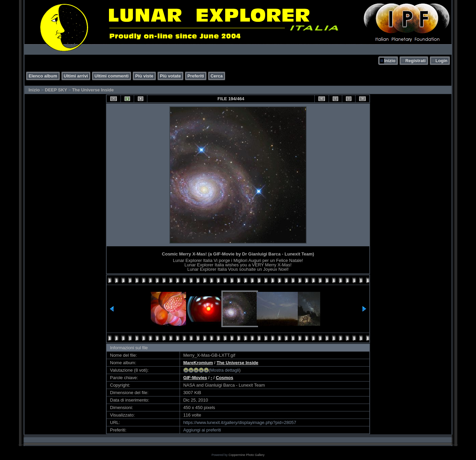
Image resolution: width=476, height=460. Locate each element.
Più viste (144, 76)
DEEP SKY (56, 90)
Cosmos (225, 378)
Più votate (170, 76)
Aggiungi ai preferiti (202, 430)
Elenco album (43, 76)
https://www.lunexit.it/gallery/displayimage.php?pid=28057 (240, 422)
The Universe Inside (93, 90)
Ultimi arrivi (76, 76)
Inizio (390, 61)
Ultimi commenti (112, 76)
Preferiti (196, 76)
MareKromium (198, 363)
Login (442, 61)
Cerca (217, 76)
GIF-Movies (195, 378)
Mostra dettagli (225, 370)
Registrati (416, 61)
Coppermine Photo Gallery (246, 455)
